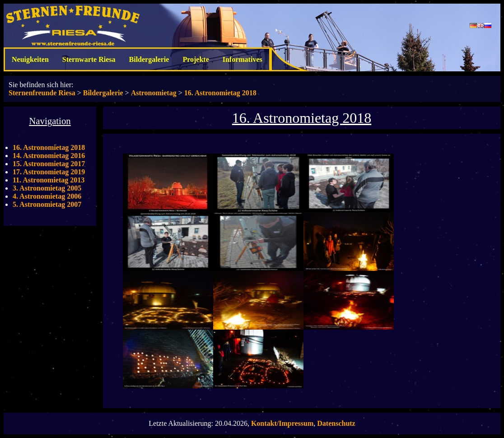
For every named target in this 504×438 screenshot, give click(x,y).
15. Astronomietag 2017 (49, 164)
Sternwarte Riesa (89, 59)
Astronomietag (154, 93)
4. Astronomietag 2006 (47, 196)
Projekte (196, 59)
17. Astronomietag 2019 (49, 172)
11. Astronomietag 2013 (49, 180)
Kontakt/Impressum (282, 423)
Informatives (243, 59)
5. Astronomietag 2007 (47, 204)
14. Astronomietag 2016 (49, 156)
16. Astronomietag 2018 (220, 93)
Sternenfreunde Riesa (42, 93)
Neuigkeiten (30, 59)
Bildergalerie (149, 59)
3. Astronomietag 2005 (47, 188)
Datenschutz (336, 423)
